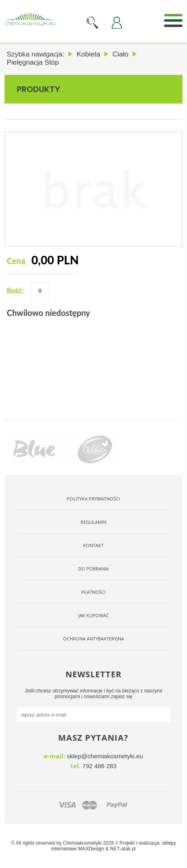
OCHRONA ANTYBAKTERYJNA (93, 639)
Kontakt (93, 545)
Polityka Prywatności (93, 499)
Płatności (93, 592)
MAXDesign (91, 849)
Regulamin (93, 522)
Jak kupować (93, 615)
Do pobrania (93, 569)
